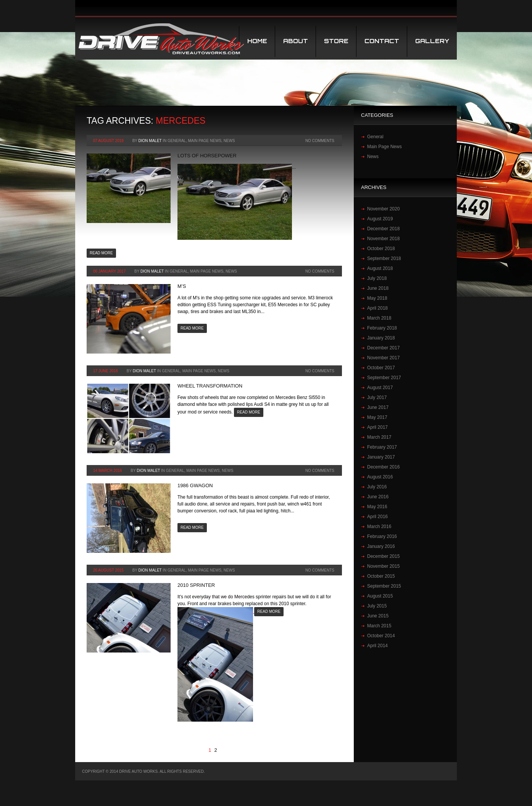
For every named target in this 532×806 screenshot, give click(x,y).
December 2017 (383, 348)
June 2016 (378, 497)
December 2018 (383, 229)
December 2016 (383, 467)
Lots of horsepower (207, 156)
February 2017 (382, 447)
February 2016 (382, 536)
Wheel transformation (210, 386)
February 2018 (382, 328)
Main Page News (205, 141)
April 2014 (377, 646)
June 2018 (378, 288)
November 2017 (383, 358)
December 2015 (383, 556)
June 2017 (378, 407)
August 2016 (380, 477)
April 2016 (377, 517)
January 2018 (381, 338)
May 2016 (377, 507)
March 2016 (379, 527)
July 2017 (377, 397)
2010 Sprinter (196, 585)
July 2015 (377, 606)
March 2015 (379, 626)
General (177, 141)
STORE (336, 41)
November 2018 (383, 239)
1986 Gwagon (195, 485)
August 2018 (380, 268)
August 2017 (380, 388)
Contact (382, 41)
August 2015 (380, 596)
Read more (101, 253)
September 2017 (384, 378)
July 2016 (377, 487)
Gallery (432, 41)
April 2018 (377, 308)
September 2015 (384, 586)
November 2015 (383, 566)
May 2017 (377, 417)
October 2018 (381, 249)
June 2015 (378, 616)
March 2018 (379, 318)
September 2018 (384, 258)
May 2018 (377, 298)
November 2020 (383, 209)
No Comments (320, 141)
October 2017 (381, 368)
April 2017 (377, 427)
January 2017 (381, 457)
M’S (182, 286)
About (296, 41)
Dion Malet (150, 141)
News (229, 141)
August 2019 (380, 219)
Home (257, 41)
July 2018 (377, 278)
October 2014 (381, 636)
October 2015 (381, 576)
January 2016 (381, 546)
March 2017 (379, 437)
